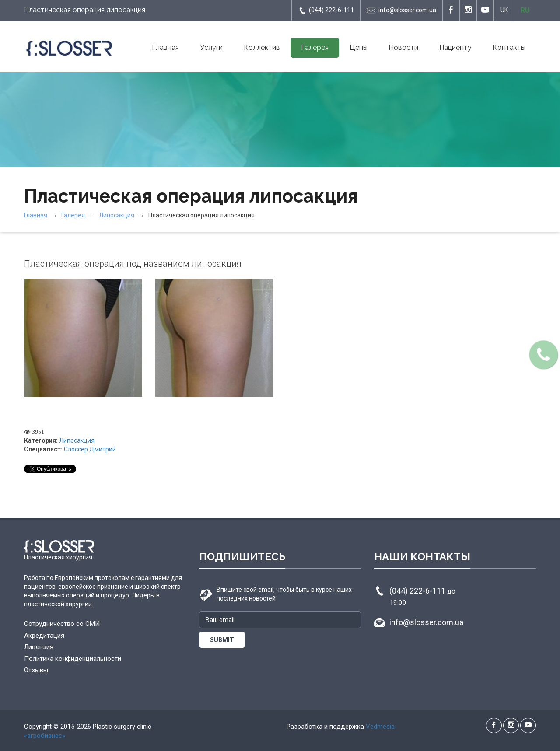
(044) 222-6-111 (326, 10)
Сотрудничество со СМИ (62, 624)
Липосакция (117, 215)
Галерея (315, 47)
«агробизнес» (45, 736)
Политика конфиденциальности (73, 659)
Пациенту (455, 47)
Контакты (509, 47)
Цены (359, 47)
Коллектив (262, 47)
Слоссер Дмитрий (90, 449)
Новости (403, 47)
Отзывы (36, 670)
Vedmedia (380, 727)
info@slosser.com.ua (401, 10)
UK (504, 10)
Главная (165, 47)
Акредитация (44, 636)
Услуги (211, 47)
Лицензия (39, 647)
